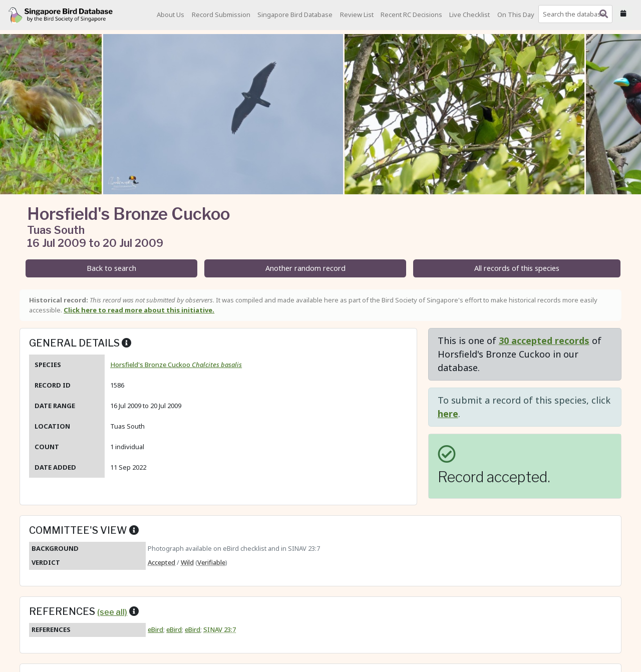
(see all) (112, 612)
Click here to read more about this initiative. (139, 310)
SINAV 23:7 (220, 629)
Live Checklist (469, 15)
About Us (171, 15)
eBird (155, 629)
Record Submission (221, 15)
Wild (187, 562)
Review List (357, 15)
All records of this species (517, 268)
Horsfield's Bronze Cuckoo (176, 365)
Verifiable (211, 562)
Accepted (162, 562)
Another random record (305, 268)
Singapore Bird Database (295, 15)
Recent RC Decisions (411, 15)
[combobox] (577, 14)
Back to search (111, 268)
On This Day (516, 15)
